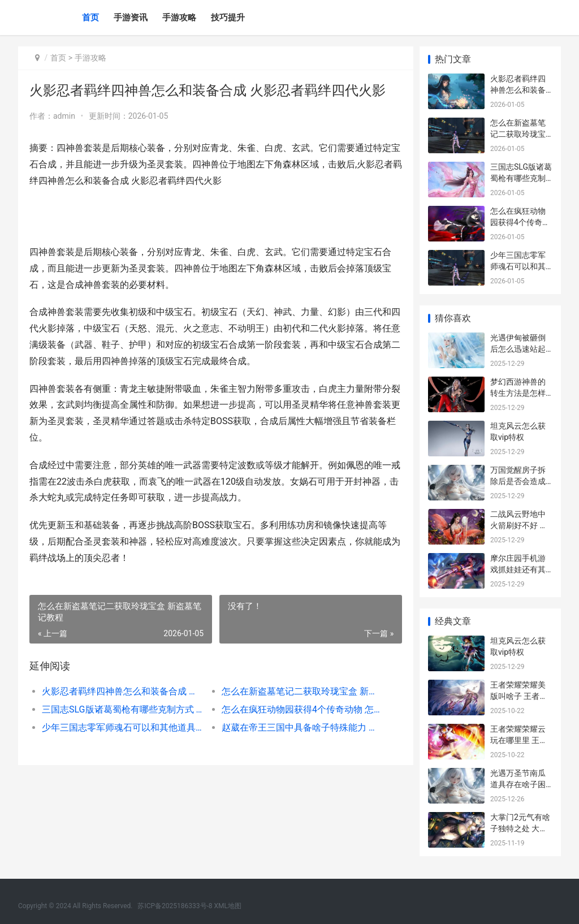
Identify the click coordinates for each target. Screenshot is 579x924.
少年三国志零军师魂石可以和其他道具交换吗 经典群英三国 (122, 727)
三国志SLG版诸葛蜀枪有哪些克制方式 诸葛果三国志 (122, 709)
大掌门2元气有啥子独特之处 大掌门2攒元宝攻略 (520, 828)
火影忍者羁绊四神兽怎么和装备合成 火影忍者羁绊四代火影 (122, 691)
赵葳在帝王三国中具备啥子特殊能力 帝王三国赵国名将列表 (299, 727)
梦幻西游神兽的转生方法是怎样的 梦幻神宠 (518, 393)
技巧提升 (228, 18)
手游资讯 (131, 18)
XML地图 (228, 906)
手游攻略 (179, 18)
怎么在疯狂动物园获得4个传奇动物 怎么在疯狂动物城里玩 (299, 709)
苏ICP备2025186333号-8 (175, 906)
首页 (90, 18)
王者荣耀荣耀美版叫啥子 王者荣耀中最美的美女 (519, 696)
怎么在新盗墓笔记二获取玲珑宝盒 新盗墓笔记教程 (299, 691)
